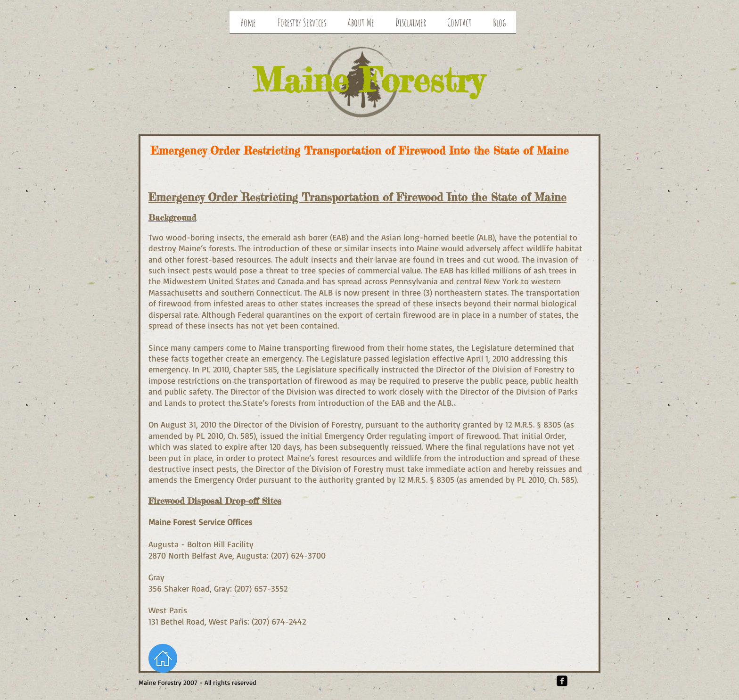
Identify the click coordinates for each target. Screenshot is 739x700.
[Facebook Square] (562, 681)
